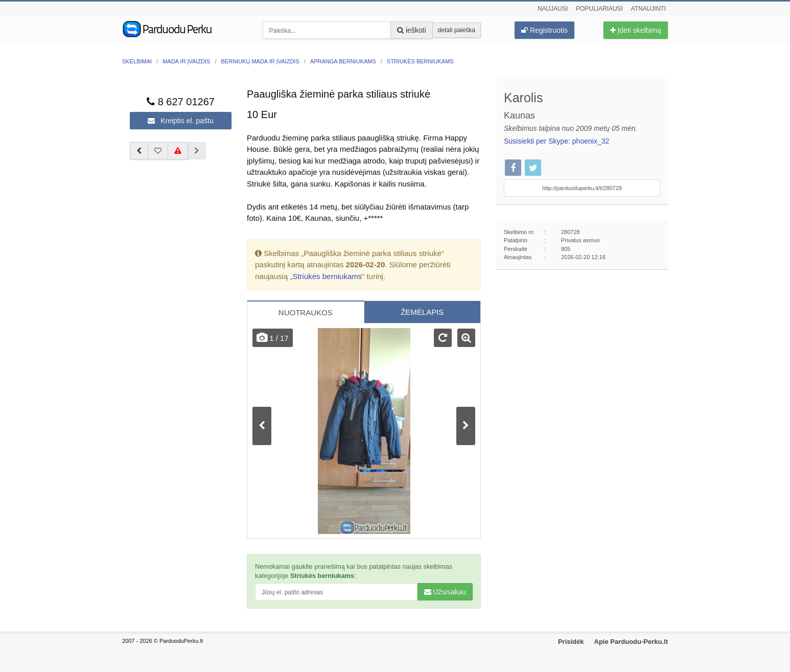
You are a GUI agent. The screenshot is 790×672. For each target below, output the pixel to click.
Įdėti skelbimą (636, 30)
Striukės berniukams (327, 276)
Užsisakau (445, 592)
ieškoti (412, 30)
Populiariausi (599, 9)
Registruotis (544, 30)
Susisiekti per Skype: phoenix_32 (556, 141)
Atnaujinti (648, 9)
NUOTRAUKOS (306, 312)
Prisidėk (571, 642)
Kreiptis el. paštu (180, 121)
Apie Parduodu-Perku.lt (631, 642)
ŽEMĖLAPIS (422, 312)
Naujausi (553, 9)
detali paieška (457, 30)
